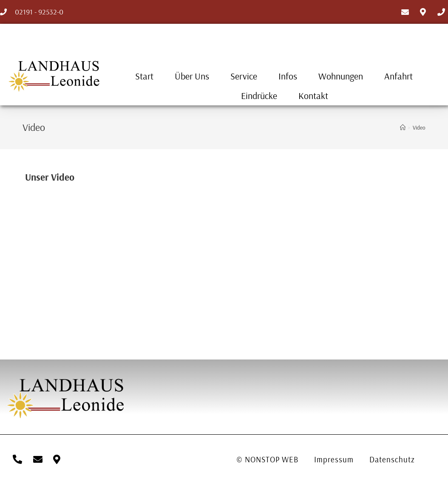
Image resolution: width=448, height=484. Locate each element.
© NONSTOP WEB (268, 459)
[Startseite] (403, 127)
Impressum (336, 459)
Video (419, 127)
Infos (288, 76)
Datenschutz (395, 459)
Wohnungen (341, 76)
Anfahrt (398, 76)
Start (144, 76)
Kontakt (313, 96)
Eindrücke (259, 96)
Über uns (192, 76)
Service (244, 76)
